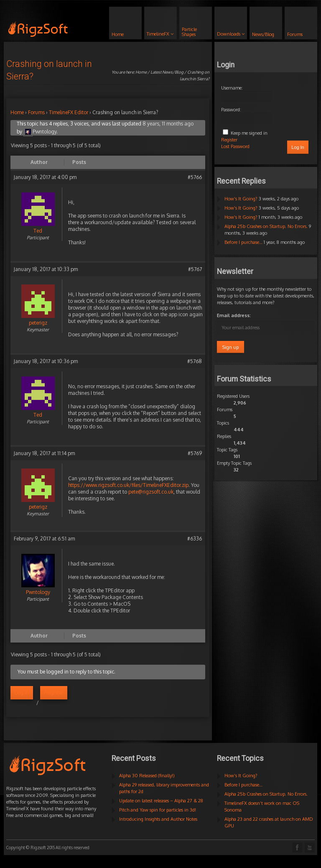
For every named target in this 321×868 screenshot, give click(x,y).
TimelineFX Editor (69, 112)
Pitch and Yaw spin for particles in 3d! (158, 810)
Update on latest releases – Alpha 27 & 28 (161, 801)
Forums (36, 112)
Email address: (234, 315)
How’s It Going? (241, 199)
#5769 (195, 453)
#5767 (195, 269)
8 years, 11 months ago (168, 124)
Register (54, 693)
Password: (231, 110)
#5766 (195, 177)
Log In (298, 147)
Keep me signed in (249, 133)
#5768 (195, 361)
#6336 (195, 539)
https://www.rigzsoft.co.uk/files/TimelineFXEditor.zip (128, 485)
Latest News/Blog (167, 72)
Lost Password (235, 146)
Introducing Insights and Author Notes (158, 819)
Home (141, 72)
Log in (22, 693)
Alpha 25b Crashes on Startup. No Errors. (266, 226)
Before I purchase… (243, 242)
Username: (232, 88)
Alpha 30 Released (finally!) (147, 776)
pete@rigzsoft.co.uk (151, 492)
